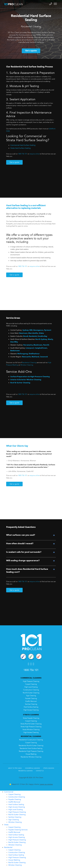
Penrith (46, 345)
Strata (6, 825)
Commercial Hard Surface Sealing (23, 145)
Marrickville (33, 333)
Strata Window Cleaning (31, 730)
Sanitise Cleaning (31, 704)
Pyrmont (48, 330)
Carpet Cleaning (31, 684)
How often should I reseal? (20, 544)
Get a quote (31, 51)
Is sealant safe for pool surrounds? (24, 552)
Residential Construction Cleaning (31, 740)
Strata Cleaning (49, 768)
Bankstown (15, 351)
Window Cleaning (27, 365)
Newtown (23, 333)
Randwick (33, 336)
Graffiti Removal (31, 701)
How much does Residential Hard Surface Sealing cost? (27, 571)
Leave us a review (46, 784)
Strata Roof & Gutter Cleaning (31, 724)
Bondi (26, 336)
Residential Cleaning (29, 363)
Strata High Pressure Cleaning (31, 727)
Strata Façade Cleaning (31, 718)
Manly (50, 339)
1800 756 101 (23, 154)
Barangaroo (38, 330)
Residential (8, 847)
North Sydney (41, 339)
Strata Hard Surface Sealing (20, 148)
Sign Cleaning (31, 696)
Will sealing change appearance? (23, 561)
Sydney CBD (28, 330)
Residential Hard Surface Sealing (31, 748)
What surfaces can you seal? (21, 535)
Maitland (35, 357)
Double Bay (42, 336)
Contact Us (40, 771)
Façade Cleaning (15, 799)
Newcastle (26, 357)
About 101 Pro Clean (15, 768)
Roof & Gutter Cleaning (20, 383)
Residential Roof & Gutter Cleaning (31, 746)
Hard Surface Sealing (31, 707)
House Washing (31, 754)
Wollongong (23, 354)
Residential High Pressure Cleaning (31, 751)
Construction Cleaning (31, 690)
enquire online (35, 154)
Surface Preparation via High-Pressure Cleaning (30, 377)
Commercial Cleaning (32, 768)
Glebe (41, 333)
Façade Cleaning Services (18, 830)
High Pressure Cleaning (31, 681)
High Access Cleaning (31, 710)
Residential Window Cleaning (31, 757)
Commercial (9, 792)
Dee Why (14, 342)
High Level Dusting (31, 687)
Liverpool (30, 348)
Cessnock (44, 357)
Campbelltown (41, 348)
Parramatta (28, 345)
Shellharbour (34, 354)
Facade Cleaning (31, 698)
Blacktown (38, 345)
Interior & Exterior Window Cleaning (26, 380)
